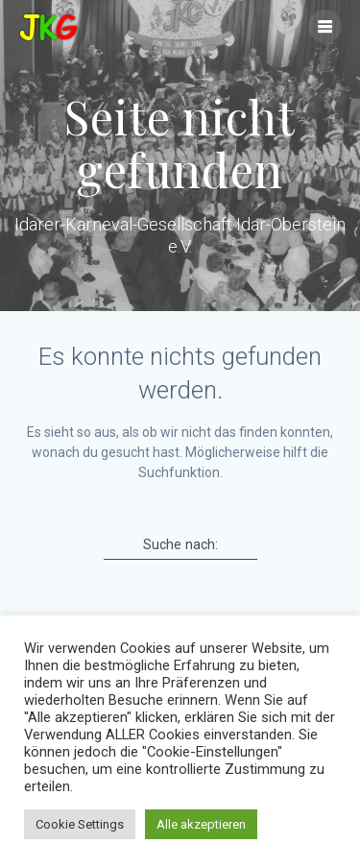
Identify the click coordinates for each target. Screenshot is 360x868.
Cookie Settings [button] (80, 824)
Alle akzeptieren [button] (201, 824)
